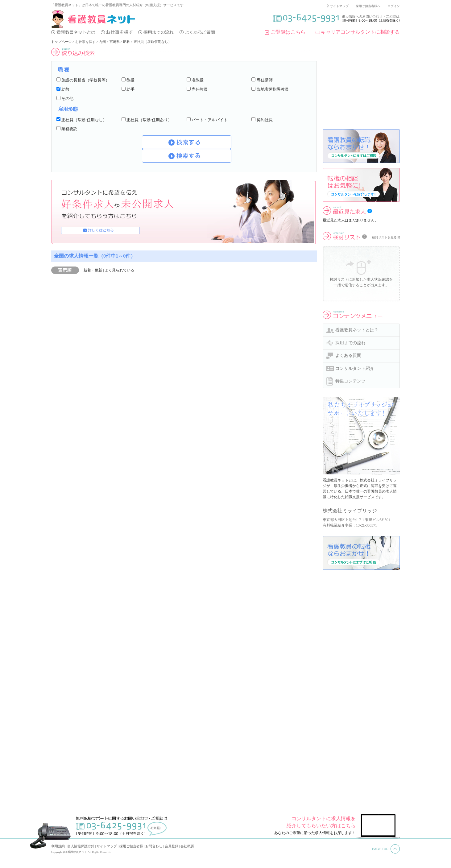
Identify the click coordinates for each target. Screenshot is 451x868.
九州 (102, 42)
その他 (67, 99)
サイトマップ (339, 6)
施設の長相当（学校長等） (85, 80)
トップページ (61, 42)
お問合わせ (154, 846)
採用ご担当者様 (131, 846)
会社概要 (187, 846)
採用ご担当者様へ (368, 6)
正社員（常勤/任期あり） (149, 120)
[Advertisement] (361, 86)
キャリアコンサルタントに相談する (360, 32)
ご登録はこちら (288, 32)
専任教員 (200, 89)
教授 (130, 80)
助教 (126, 42)
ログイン (394, 6)
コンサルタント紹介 (355, 368)
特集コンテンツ (350, 381)
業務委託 (69, 129)
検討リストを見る (384, 237)
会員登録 (172, 846)
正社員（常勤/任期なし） (153, 42)
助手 (130, 89)
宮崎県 (115, 42)
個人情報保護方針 (81, 846)
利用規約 (58, 846)
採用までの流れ (350, 343)
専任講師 (265, 80)
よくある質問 (348, 355)
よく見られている (119, 270)
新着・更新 (93, 270)
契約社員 (265, 120)
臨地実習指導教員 (273, 89)
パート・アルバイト (210, 120)
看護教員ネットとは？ (357, 330)
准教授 (198, 80)
